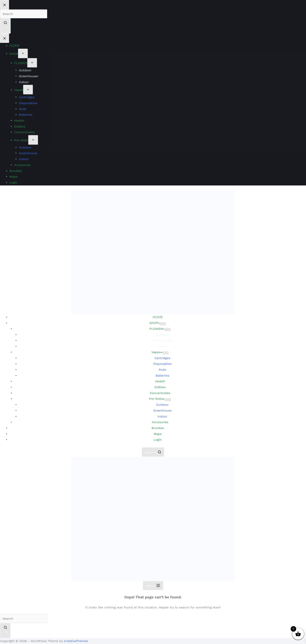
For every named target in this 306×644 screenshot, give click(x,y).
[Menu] (153, 586)
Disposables (163, 364)
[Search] (153, 452)
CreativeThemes (76, 641)
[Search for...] (24, 619)
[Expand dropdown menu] (163, 324)
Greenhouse (162, 411)
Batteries (162, 376)
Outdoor (162, 405)
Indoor (162, 416)
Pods (163, 370)
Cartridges (163, 358)
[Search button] (5, 631)
